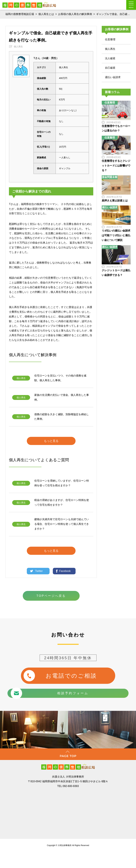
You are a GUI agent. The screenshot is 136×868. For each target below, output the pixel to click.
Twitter (39, 569)
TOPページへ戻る (51, 593)
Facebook (65, 569)
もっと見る (51, 438)
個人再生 (18, 44)
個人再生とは (46, 14)
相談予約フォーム (61, 690)
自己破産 (110, 65)
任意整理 (110, 37)
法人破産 (110, 56)
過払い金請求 (113, 75)
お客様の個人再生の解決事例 (75, 14)
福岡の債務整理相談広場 (20, 14)
